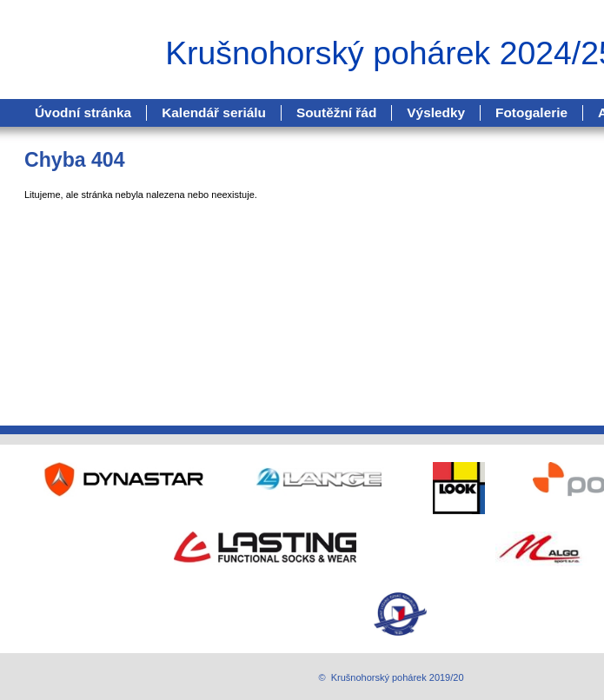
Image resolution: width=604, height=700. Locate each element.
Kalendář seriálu (214, 112)
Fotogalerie (531, 112)
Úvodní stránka (83, 112)
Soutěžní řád (336, 112)
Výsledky (436, 112)
